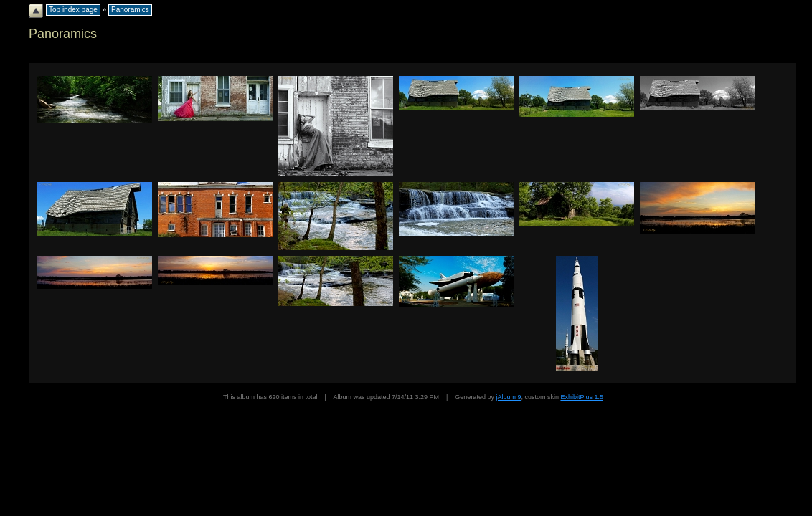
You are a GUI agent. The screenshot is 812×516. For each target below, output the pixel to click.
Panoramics (130, 10)
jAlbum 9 (508, 397)
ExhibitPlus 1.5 (582, 397)
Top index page (73, 10)
